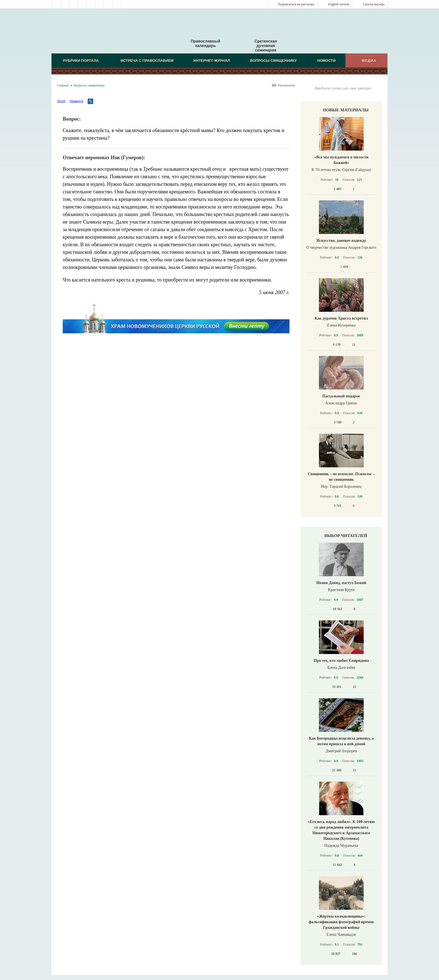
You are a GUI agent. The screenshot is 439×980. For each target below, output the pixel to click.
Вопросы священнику (273, 61)
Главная (63, 85)
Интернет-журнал (212, 61)
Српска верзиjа (374, 4)
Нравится (76, 101)
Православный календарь (205, 33)
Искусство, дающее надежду (341, 241)
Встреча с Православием (147, 61)
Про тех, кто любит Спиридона (341, 661)
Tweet (61, 101)
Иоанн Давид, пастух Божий (341, 583)
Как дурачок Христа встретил (341, 318)
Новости (326, 61)
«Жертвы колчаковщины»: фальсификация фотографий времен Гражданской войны (341, 922)
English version (339, 4)
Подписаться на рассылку (296, 4)
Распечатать (287, 85)
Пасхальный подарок (341, 396)
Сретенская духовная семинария (266, 46)
